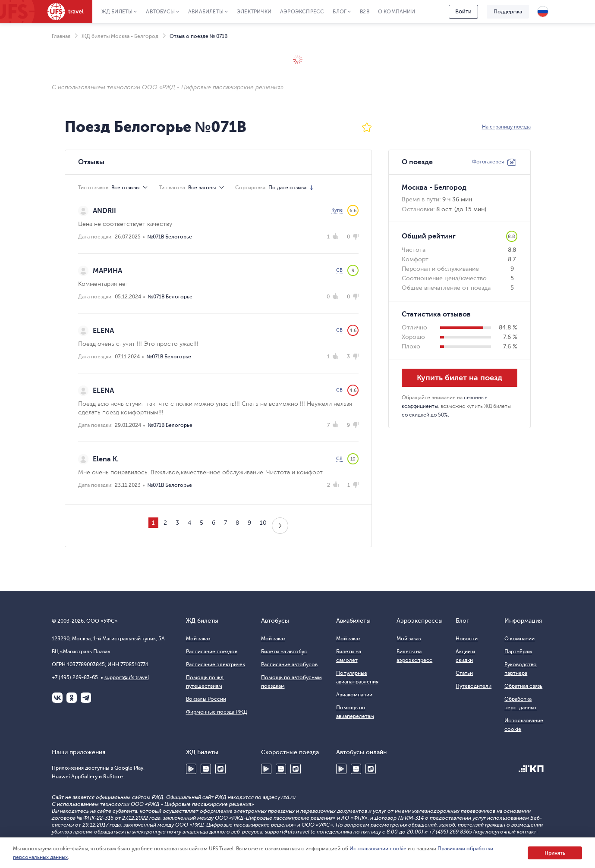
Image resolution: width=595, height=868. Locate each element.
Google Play (191, 769)
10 (263, 523)
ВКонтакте (57, 698)
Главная (61, 36)
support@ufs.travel (127, 677)
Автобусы (160, 12)
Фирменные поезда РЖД (217, 712)
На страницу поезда (506, 127)
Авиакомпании (354, 695)
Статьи (464, 673)
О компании (397, 12)
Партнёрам (518, 652)
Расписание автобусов (289, 664)
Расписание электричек (216, 664)
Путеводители (474, 686)
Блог (340, 12)
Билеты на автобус (284, 652)
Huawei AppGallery (206, 769)
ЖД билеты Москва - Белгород (120, 36)
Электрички (254, 12)
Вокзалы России (206, 699)
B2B (365, 12)
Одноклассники (72, 698)
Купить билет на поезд (460, 378)
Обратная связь (523, 686)
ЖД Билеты (117, 12)
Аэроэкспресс (302, 12)
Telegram (86, 698)
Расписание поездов (212, 652)
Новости (467, 639)
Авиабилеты (206, 12)
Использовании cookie (378, 849)
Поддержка (508, 12)
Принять (555, 853)
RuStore (220, 769)
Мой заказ (198, 639)
